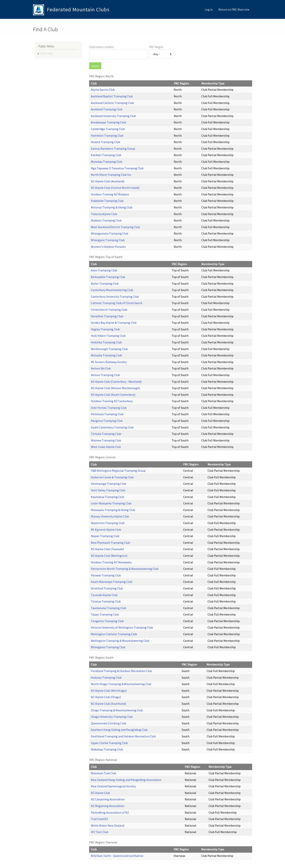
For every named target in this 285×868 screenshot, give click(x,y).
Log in (209, 9)
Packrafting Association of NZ (110, 812)
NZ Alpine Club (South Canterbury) (113, 395)
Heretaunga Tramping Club (109, 484)
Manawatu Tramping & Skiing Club (113, 510)
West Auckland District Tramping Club (115, 227)
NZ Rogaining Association (108, 806)
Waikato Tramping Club (106, 220)
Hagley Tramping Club (105, 329)
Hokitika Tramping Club (106, 342)
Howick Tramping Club (105, 142)
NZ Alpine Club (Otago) (106, 697)
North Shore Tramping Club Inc (111, 175)
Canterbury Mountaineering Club (112, 290)
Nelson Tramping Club (105, 375)
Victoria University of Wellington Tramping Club (122, 627)
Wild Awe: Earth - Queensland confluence (117, 856)
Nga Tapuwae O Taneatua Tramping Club (117, 168)
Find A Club (46, 53)
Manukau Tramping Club (107, 162)
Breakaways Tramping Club (108, 122)
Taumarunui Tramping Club (109, 608)
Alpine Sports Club (103, 90)
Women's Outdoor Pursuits (108, 247)
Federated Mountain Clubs (78, 9)
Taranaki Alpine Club (104, 595)
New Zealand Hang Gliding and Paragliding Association (126, 780)
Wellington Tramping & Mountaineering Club (120, 641)
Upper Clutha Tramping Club (109, 743)
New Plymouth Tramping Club (110, 543)
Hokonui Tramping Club (106, 678)
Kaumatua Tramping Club (107, 497)
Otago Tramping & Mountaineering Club (117, 710)
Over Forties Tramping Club (109, 408)
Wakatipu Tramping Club (107, 749)
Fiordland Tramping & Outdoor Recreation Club (121, 671)
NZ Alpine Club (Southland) (108, 704)
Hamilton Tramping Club (107, 136)
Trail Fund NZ (99, 819)
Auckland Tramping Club (107, 109)
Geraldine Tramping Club (107, 316)
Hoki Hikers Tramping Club (108, 336)
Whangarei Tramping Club (108, 240)
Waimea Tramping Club (106, 440)
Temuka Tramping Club (106, 434)
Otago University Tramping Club (112, 717)
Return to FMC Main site (234, 9)
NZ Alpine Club (100, 793)
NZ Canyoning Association (108, 799)
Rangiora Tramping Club (107, 421)
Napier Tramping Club (105, 536)
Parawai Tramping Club (106, 575)
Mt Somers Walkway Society (109, 362)
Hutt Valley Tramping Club (108, 490)
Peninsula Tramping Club (107, 414)
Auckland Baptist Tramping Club (112, 96)
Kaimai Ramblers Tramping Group (113, 149)
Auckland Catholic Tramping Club (112, 103)
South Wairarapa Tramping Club (112, 582)
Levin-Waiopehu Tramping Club (111, 503)
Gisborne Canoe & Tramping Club (112, 477)
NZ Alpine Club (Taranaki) (107, 549)
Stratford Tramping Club (107, 588)
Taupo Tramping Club (105, 614)
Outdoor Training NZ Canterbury (112, 401)
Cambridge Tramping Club (108, 129)
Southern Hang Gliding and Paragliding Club (119, 730)
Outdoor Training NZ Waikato (110, 194)
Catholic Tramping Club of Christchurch (117, 303)
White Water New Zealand (108, 825)
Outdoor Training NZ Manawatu (111, 562)
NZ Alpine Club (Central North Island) (115, 188)
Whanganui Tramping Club (108, 647)
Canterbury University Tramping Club (115, 297)
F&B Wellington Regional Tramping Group (118, 471)
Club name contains (101, 47)
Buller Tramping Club (105, 283)
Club (95, 83)
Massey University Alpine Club (110, 516)
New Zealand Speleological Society (113, 786)
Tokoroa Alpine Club (104, 214)
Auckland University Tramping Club (113, 116)
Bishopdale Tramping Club (108, 277)
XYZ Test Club (100, 832)
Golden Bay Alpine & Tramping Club (114, 323)
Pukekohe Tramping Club (107, 201)
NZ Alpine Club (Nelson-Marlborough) (115, 388)
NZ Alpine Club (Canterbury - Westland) (116, 382)
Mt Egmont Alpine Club (106, 530)
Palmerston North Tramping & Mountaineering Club (125, 569)
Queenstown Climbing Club (109, 723)
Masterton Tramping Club (108, 523)
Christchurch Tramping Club (109, 310)
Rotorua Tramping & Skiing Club (112, 207)
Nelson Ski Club (101, 368)
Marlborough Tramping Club (109, 349)
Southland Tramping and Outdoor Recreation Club (123, 736)
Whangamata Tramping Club (110, 233)
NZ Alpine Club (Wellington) (109, 556)
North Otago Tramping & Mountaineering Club (121, 684)
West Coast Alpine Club (106, 447)
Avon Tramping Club (104, 270)
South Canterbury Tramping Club (112, 427)
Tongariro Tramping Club (107, 621)
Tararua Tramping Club (106, 601)
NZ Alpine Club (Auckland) (108, 181)
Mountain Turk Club (103, 773)
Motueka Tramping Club (106, 355)
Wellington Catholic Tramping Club (114, 634)
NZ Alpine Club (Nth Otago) (109, 691)
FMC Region (156, 47)
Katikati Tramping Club (106, 155)
